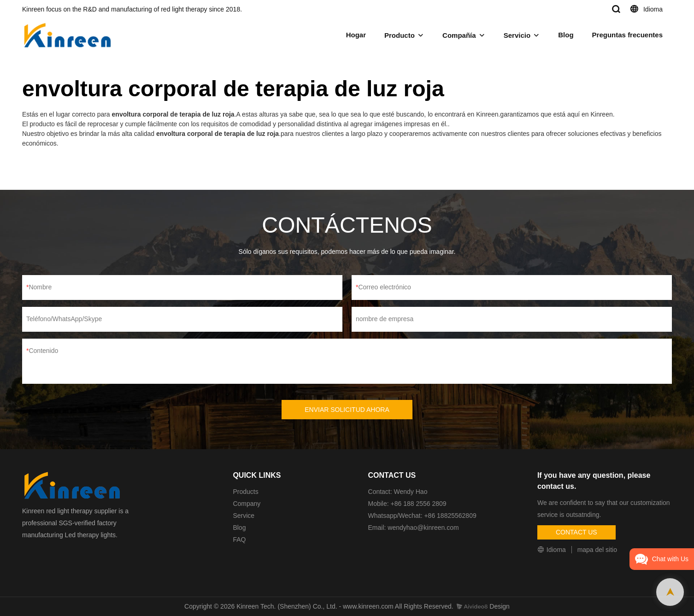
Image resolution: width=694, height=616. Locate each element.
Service (244, 516)
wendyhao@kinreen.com (423, 528)
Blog (566, 35)
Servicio (517, 35)
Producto (400, 35)
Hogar (356, 35)
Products (245, 492)
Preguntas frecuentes (627, 35)
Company (247, 504)
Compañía (459, 35)
